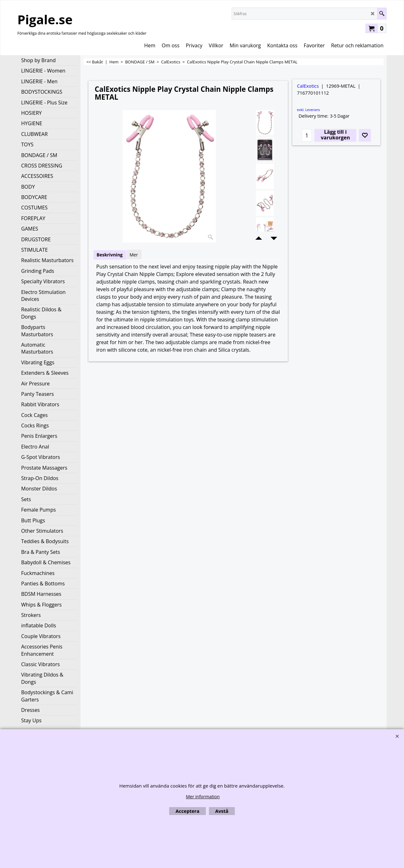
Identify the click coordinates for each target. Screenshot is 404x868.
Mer (134, 255)
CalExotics (308, 86)
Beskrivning (110, 255)
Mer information (203, 797)
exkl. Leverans (308, 110)
